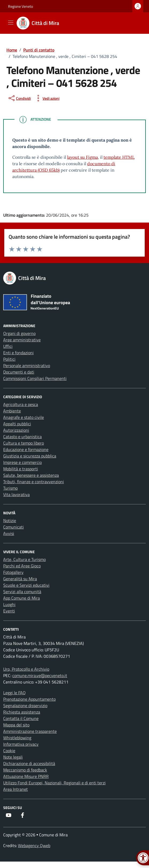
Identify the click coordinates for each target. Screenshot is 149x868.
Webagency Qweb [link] (34, 845)
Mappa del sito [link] (16, 725)
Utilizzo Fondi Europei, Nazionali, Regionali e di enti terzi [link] (54, 783)
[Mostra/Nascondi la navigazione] (11, 23)
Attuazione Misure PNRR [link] (26, 776)
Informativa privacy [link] (21, 744)
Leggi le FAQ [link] (14, 693)
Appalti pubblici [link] (17, 424)
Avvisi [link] (9, 533)
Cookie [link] (9, 751)
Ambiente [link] (12, 411)
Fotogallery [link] (13, 572)
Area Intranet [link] (16, 789)
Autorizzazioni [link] (16, 430)
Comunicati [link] (14, 527)
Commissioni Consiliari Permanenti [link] (35, 378)
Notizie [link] (10, 520)
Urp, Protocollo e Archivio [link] (26, 669)
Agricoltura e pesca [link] (21, 404)
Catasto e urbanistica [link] (22, 437)
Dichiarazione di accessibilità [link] (29, 763)
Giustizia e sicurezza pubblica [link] (30, 456)
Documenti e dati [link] (19, 372)
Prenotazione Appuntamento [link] (29, 699)
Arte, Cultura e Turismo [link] (24, 559)
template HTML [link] (119, 157)
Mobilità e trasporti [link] (21, 469)
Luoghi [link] (9, 604)
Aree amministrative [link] (22, 340)
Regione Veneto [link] (20, 6)
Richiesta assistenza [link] (22, 712)
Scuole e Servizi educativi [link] (26, 585)
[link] (41, 23)
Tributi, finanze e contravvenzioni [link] (34, 482)
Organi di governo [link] (19, 333)
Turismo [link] (10, 488)
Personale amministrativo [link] (27, 365)
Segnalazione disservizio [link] (25, 706)
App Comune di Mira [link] (22, 598)
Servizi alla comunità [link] (22, 592)
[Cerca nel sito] (135, 23)
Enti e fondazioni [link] (18, 353)
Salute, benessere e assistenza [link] (31, 475)
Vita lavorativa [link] (16, 494)
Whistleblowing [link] (17, 738)
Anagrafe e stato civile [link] (24, 417)
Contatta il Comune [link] (21, 718)
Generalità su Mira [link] (20, 579)
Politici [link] (9, 359)
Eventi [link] (9, 611)
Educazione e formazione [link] (26, 449)
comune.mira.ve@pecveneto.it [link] (40, 675)
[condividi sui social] (19, 98)
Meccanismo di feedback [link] (25, 770)
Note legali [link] (13, 757)
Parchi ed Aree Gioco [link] (22, 566)
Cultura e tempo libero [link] (24, 443)
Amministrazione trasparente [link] (30, 731)
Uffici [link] (8, 346)
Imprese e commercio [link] (22, 462)
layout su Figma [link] (83, 157)
